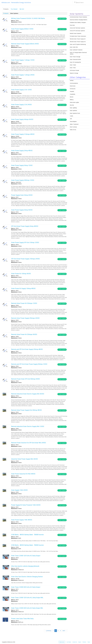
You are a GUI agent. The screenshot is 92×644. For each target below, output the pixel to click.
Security (72, 105)
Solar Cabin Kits (74, 47)
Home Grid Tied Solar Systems (77, 28)
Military (72, 100)
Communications (74, 83)
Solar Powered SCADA (75, 59)
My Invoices (62, 642)
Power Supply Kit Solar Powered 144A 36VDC (26, 505)
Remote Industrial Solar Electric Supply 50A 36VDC (28, 394)
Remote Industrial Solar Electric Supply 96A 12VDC (28, 426)
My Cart (22, 9)
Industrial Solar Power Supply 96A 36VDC (25, 459)
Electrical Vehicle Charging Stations (79, 20)
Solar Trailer (73, 65)
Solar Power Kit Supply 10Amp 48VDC (23, 288)
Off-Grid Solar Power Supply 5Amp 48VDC (25, 226)
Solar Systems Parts (75, 113)
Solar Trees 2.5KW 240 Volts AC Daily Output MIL (27, 608)
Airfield (72, 81)
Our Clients (69, 642)
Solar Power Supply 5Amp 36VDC (22, 210)
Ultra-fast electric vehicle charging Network (25, 566)
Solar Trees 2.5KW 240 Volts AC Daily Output (26, 587)
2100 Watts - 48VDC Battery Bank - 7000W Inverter (27, 535)
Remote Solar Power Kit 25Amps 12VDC (24, 303)
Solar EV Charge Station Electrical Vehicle (78, 53)
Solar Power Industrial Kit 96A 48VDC (23, 474)
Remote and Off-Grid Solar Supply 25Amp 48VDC (27, 349)
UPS (71, 119)
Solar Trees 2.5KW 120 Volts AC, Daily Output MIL (27, 598)
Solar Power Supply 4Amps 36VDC (22, 119)
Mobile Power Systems (76, 33)
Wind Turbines (73, 127)
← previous (48, 631)
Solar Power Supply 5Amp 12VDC (22, 165)
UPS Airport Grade (74, 70)
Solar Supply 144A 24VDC (19, 490)
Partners (84, 642)
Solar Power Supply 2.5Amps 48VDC (23, 134)
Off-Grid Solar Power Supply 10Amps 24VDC (26, 259)
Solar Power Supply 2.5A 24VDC (21, 105)
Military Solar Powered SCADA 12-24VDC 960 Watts (28, 18)
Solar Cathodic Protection (76, 50)
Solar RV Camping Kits (75, 62)
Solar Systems (73, 111)
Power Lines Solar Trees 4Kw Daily (22, 619)
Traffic (71, 116)
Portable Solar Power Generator (78, 36)
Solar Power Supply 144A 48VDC (22, 520)
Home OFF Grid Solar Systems (77, 31)
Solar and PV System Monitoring (78, 44)
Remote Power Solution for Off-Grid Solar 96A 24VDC (29, 443)
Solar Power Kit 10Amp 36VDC (21, 274)
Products (6, 9)
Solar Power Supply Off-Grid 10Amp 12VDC (25, 242)
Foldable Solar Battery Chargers (78, 22)
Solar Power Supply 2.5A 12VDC (21, 90)
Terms (89, 642)
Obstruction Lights (74, 102)
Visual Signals (73, 121)
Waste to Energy (74, 73)
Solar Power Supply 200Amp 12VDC (23, 180)
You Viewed (14, 9)
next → (64, 631)
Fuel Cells (72, 25)
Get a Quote (62, 19)
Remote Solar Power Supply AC (78, 39)
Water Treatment (74, 124)
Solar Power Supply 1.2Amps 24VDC (23, 75)
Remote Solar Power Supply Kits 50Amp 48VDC (27, 410)
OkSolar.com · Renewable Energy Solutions (16, 3)
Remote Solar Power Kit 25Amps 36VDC (24, 334)
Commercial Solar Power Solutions (78, 17)
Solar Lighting (73, 108)
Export (80, 642)
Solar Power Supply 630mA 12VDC (22, 29)
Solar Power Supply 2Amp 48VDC (22, 151)
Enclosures (73, 89)
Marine (72, 97)
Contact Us (75, 642)
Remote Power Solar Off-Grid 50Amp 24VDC (26, 379)
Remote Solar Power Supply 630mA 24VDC (25, 44)
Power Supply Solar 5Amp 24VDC (22, 195)
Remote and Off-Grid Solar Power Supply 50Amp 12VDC (29, 364)
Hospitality (73, 94)
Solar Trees (73, 68)
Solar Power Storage (75, 57)
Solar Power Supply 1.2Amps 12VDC (23, 60)
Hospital (72, 91)
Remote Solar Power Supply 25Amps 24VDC (25, 318)
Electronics (73, 86)
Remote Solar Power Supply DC (78, 42)
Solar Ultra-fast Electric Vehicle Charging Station (27, 577)
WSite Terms (73, 130)
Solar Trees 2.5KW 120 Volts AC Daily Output (26, 556)
